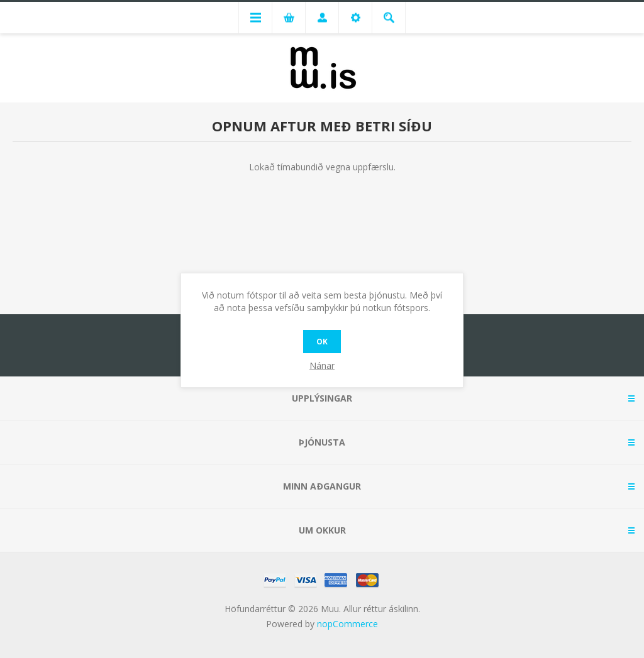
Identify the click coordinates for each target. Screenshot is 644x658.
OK (322, 342)
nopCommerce (347, 624)
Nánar (322, 365)
